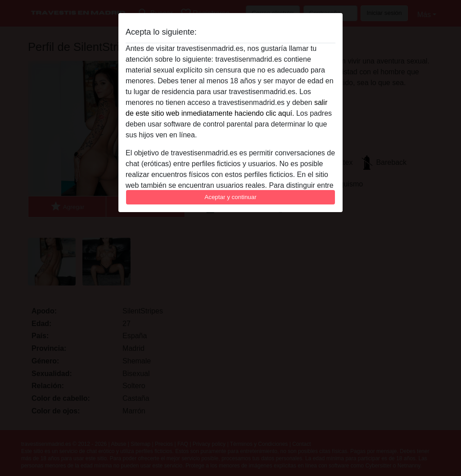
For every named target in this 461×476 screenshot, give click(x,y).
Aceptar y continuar (230, 197)
